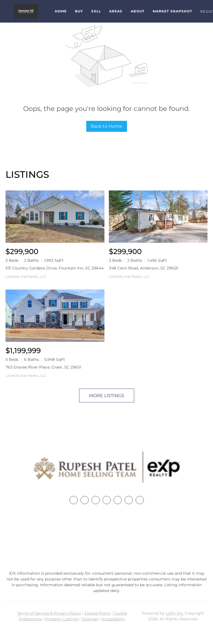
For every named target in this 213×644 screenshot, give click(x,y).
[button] (26, 11)
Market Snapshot (172, 11)
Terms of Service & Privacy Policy (49, 613)
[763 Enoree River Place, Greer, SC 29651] (55, 316)
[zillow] (107, 500)
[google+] (140, 500)
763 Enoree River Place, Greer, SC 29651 (43, 367)
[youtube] (129, 500)
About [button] (137, 11)
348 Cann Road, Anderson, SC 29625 (144, 268)
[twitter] (96, 500)
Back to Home (106, 126)
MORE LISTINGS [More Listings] (107, 396)
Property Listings (62, 619)
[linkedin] (85, 500)
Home (61, 11)
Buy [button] (79, 11)
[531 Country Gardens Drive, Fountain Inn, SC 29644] (55, 217)
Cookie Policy (97, 613)
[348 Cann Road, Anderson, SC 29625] (158, 217)
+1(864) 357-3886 (107, 538)
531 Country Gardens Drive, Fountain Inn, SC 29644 (55, 268)
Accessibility (113, 619)
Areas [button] (116, 11)
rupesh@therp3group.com (107, 549)
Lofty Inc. (175, 613)
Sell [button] (96, 11)
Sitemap (90, 619)
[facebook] (74, 500)
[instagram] (118, 500)
